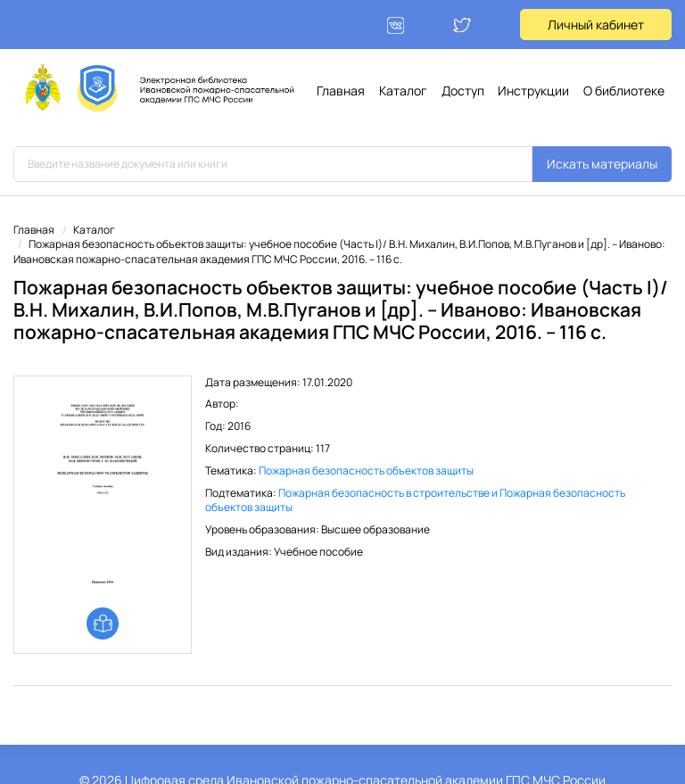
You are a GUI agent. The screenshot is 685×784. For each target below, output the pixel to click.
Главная (341, 91)
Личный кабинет (596, 25)
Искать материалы (602, 164)
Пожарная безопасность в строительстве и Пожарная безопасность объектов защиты (415, 500)
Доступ (463, 91)
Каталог (403, 91)
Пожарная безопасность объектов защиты (366, 470)
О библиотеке (624, 91)
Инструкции (533, 91)
